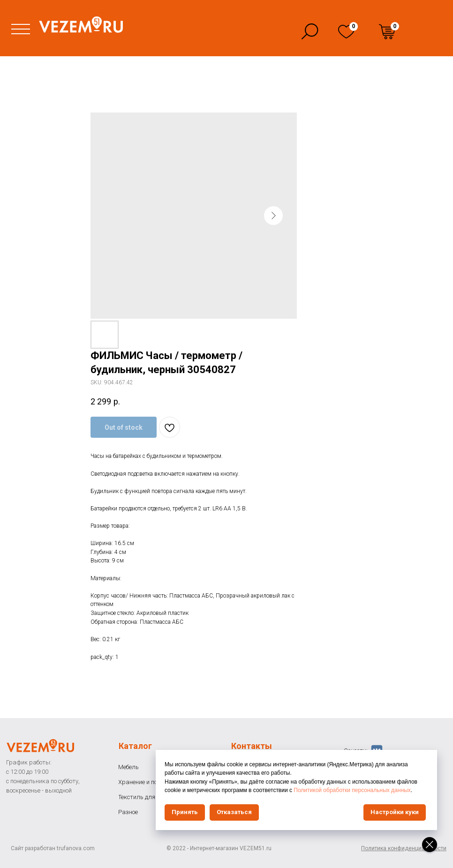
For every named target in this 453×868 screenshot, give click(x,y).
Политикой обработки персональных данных (352, 790)
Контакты (252, 746)
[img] (346, 32)
